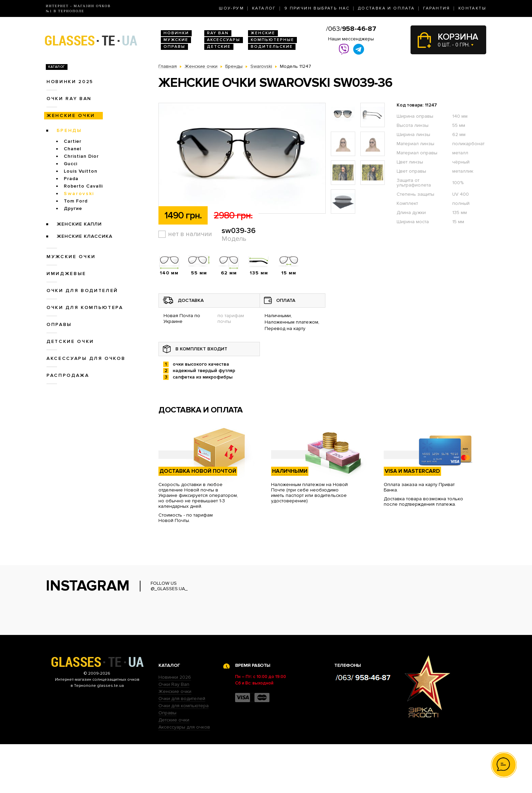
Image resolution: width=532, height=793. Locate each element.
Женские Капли (79, 224)
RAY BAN (218, 33)
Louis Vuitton (81, 171)
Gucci (71, 164)
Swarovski (79, 194)
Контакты (472, 8)
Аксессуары (224, 40)
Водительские (272, 47)
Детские (219, 47)
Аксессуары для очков (86, 358)
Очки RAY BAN (69, 99)
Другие (73, 208)
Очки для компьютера (85, 307)
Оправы (174, 47)
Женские (263, 33)
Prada (71, 179)
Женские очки (71, 115)
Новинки (176, 33)
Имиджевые (66, 274)
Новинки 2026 (175, 726)
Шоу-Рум (231, 8)
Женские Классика (84, 236)
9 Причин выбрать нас (317, 8)
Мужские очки (71, 257)
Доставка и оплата (386, 8)
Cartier (73, 141)
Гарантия (437, 8)
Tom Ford (76, 201)
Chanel (72, 149)
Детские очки (70, 341)
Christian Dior (81, 156)
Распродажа (68, 375)
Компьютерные (272, 40)
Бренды (69, 130)
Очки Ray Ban (174, 733)
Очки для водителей (82, 291)
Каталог (264, 8)
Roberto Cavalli (83, 186)
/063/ (351, 29)
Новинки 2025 (70, 82)
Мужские (176, 40)
